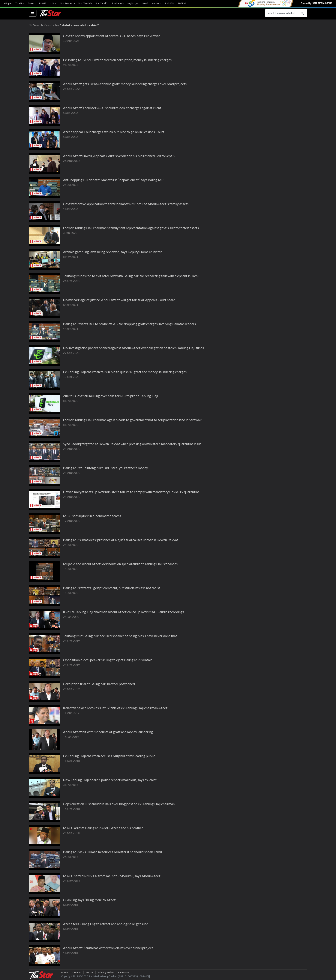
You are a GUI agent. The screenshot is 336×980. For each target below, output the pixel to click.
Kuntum (156, 3)
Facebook (124, 972)
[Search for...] (281, 13)
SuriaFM (169, 3)
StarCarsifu (102, 3)
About (64, 972)
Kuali (145, 3)
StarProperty (67, 3)
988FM (182, 3)
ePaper (8, 3)
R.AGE (43, 3)
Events (32, 3)
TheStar (20, 3)
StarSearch (118, 3)
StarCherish (85, 3)
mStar (53, 3)
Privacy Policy (106, 972)
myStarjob (133, 3)
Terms (90, 972)
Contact (77, 972)
